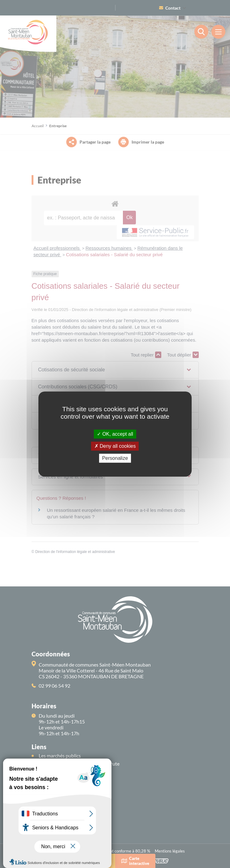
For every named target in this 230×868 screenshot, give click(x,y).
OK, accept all (115, 434)
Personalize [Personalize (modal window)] (115, 458)
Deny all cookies (115, 446)
